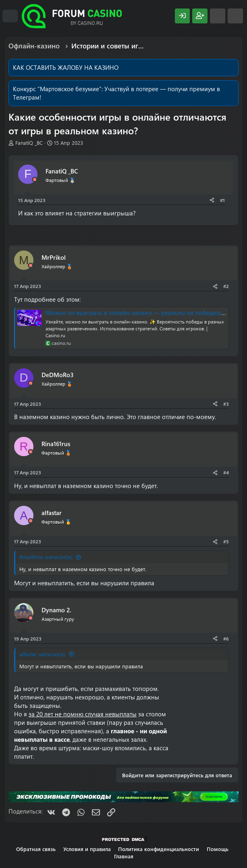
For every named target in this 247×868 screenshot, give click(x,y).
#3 (226, 404)
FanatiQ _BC (29, 143)
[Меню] (10, 16)
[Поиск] (235, 16)
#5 (226, 541)
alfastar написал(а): (43, 654)
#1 (222, 200)
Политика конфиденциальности (159, 849)
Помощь (218, 849)
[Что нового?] (218, 16)
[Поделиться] (212, 200)
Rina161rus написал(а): (46, 557)
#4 (226, 472)
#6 (226, 638)
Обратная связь (36, 849)
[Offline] (35, 180)
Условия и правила (87, 849)
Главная (124, 856)
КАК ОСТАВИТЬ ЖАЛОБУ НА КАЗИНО (66, 67)
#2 (226, 286)
